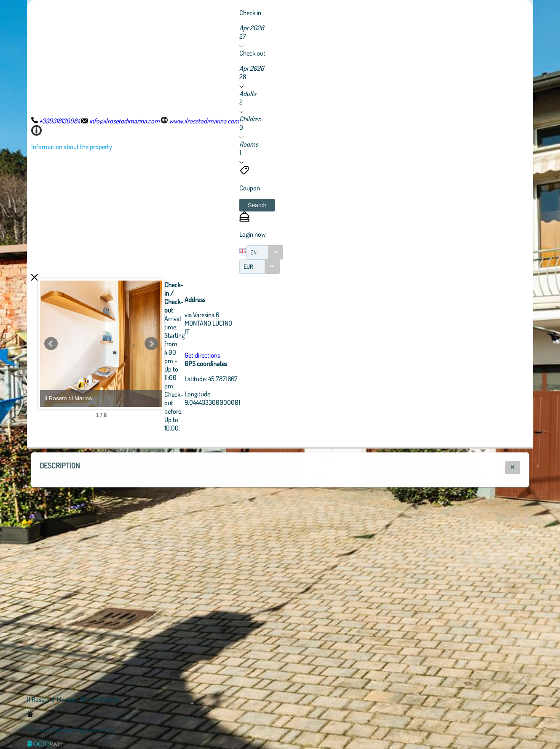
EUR (248, 266)
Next (198, 344)
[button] (257, 205)
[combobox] (265, 252)
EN (253, 252)
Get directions (249, 355)
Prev (51, 344)
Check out (252, 53)
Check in (250, 13)
